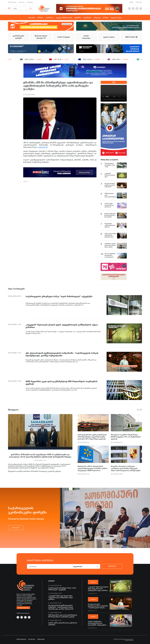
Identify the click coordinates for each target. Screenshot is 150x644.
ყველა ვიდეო (109, 37)
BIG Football (131, 37)
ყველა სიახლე (116, 18)
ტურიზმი (78, 18)
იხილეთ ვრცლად (23, 608)
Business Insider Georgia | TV (41, 37)
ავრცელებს (43, 147)
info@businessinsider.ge (23, 613)
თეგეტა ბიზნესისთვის (64, 18)
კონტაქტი (30, 2)
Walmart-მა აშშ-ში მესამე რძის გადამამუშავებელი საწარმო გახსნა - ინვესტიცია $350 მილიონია (93, 468)
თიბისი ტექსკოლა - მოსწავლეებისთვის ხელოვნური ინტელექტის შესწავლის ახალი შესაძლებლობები (97, 623)
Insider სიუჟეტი (64, 37)
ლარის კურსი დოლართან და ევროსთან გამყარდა (63, 624)
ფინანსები (87, 18)
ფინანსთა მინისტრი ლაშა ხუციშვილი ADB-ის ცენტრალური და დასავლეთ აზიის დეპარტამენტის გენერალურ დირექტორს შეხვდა (40, 456)
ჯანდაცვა (97, 18)
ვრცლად (16, 528)
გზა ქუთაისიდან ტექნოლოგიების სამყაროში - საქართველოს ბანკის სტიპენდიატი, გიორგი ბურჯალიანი (61, 607)
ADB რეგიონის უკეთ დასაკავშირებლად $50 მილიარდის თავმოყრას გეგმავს (63, 616)
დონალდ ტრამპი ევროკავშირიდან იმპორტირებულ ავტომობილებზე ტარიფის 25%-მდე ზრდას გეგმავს (92, 437)
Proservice (131, 640)
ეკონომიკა (50, 18)
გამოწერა (112, 566)
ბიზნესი (40, 18)
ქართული (139, 2)
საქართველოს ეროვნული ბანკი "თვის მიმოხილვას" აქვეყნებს (62, 589)
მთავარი (32, 18)
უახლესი (52, 581)
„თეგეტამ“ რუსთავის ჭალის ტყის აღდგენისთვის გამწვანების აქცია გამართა (61, 597)
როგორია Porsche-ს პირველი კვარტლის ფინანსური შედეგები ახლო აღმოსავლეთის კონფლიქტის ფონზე (126, 468)
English (131, 2)
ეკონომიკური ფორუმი (18, 37)
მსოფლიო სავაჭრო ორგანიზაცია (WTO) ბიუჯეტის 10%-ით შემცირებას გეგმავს (126, 437)
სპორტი (106, 18)
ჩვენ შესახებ (12, 2)
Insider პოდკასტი (86, 37)
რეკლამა (22, 2)
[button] (138, 410)
